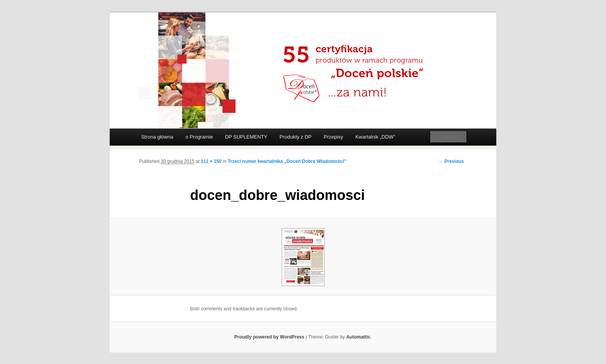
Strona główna (157, 137)
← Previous (451, 161)
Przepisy (334, 137)
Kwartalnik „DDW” (375, 137)
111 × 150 (211, 161)
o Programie (199, 137)
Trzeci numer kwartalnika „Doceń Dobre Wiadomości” (287, 161)
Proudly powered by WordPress (269, 337)
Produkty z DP (295, 137)
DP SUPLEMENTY (246, 137)
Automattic (358, 337)
